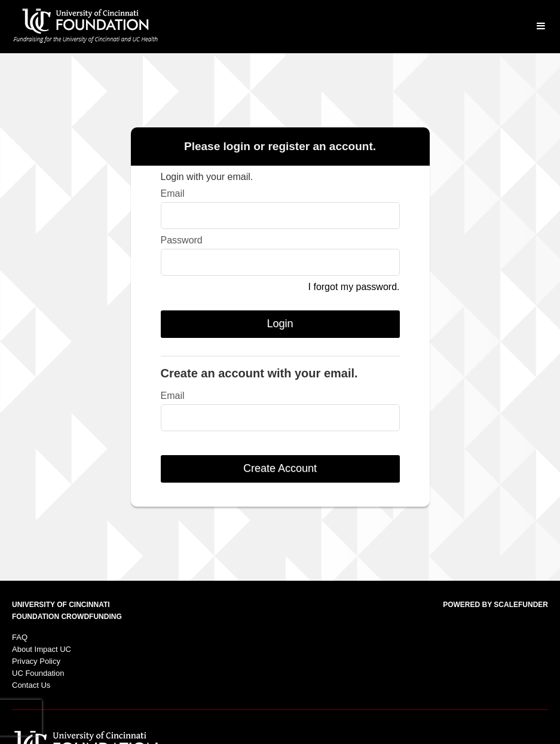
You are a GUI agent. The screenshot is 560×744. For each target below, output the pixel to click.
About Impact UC (42, 649)
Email (173, 193)
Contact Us (31, 685)
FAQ (20, 637)
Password (182, 240)
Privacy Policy (36, 661)
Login (280, 324)
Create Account (280, 468)
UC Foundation (38, 673)
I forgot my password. (354, 287)
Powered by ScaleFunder (495, 605)
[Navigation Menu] (541, 27)
